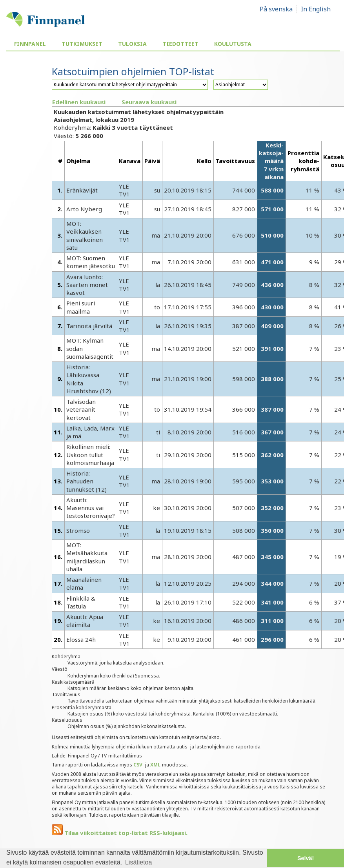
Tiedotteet (180, 44)
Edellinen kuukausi (79, 102)
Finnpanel (30, 44)
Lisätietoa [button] (139, 862)
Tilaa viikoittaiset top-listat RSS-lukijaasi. (120, 833)
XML (155, 765)
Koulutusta (233, 44)
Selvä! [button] (306, 858)
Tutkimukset (82, 44)
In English (316, 9)
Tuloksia (132, 44)
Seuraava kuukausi (149, 102)
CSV (138, 765)
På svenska (276, 9)
